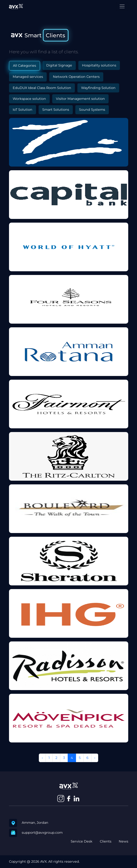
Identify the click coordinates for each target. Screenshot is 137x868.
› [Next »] (95, 758)
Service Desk (82, 841)
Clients (106, 841)
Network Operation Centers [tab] (76, 77)
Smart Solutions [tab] (56, 110)
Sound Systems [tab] (92, 110)
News (123, 841)
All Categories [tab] (24, 66)
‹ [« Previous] (42, 758)
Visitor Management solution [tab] (80, 99)
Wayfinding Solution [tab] (98, 88)
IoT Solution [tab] (23, 110)
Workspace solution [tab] (29, 99)
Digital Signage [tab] (59, 65)
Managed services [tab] (28, 77)
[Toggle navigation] (122, 6)
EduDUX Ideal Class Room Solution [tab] (42, 88)
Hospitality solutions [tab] (99, 65)
